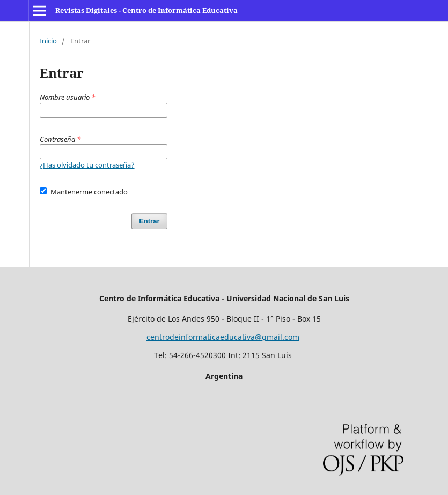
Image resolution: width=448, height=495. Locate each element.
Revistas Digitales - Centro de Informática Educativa (146, 10)
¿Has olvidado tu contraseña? (87, 165)
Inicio (48, 41)
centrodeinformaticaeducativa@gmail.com (223, 337)
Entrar (149, 221)
